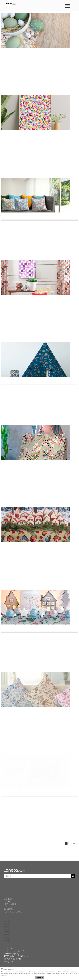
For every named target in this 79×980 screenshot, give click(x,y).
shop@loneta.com (11, 961)
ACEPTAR (39, 978)
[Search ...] (37, 876)
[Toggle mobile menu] (68, 6)
